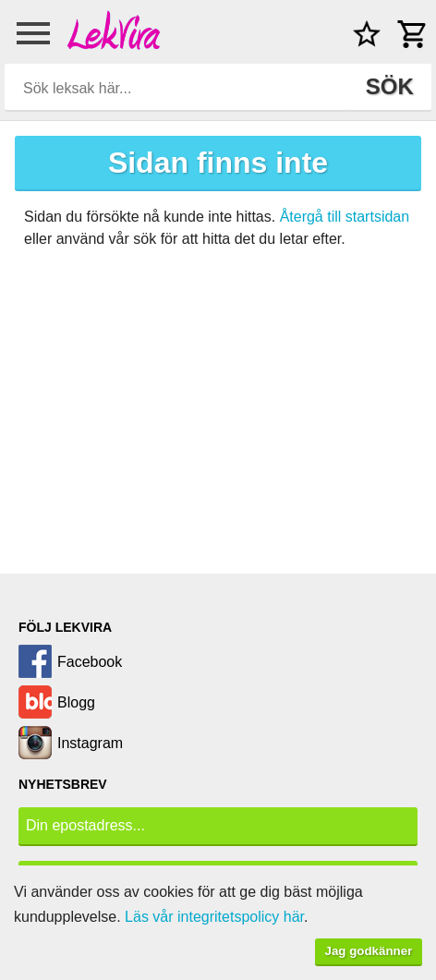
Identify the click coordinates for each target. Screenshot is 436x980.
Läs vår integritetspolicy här (214, 917)
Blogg (76, 702)
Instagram (90, 743)
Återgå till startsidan (345, 217)
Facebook (90, 662)
